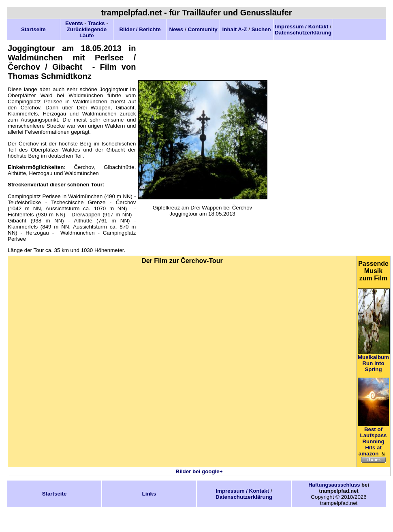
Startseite (33, 29)
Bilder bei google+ (199, 471)
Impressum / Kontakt (302, 27)
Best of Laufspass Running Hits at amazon (373, 441)
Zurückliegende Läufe (87, 32)
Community (202, 29)
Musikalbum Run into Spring (373, 363)
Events (74, 23)
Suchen (261, 29)
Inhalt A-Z (235, 29)
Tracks (96, 23)
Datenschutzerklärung (303, 33)
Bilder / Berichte (140, 29)
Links (149, 494)
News (176, 29)
